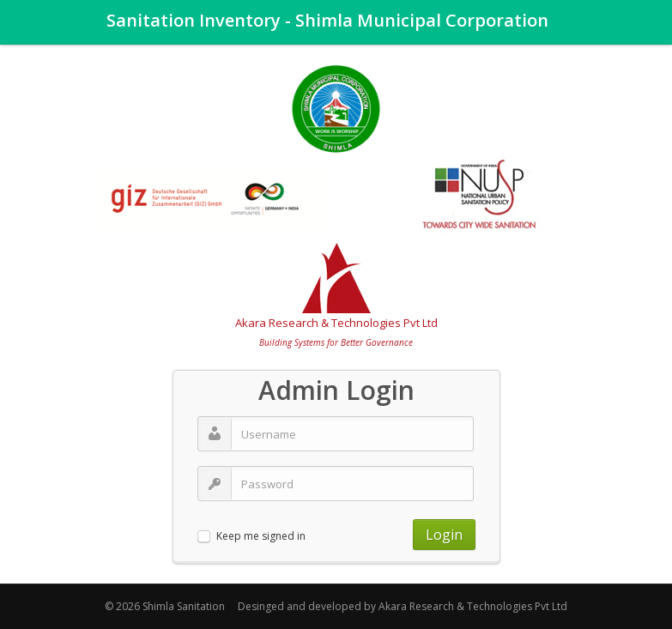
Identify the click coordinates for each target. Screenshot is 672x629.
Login (444, 535)
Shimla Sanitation (184, 606)
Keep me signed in (261, 537)
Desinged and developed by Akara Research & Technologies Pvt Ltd (403, 606)
